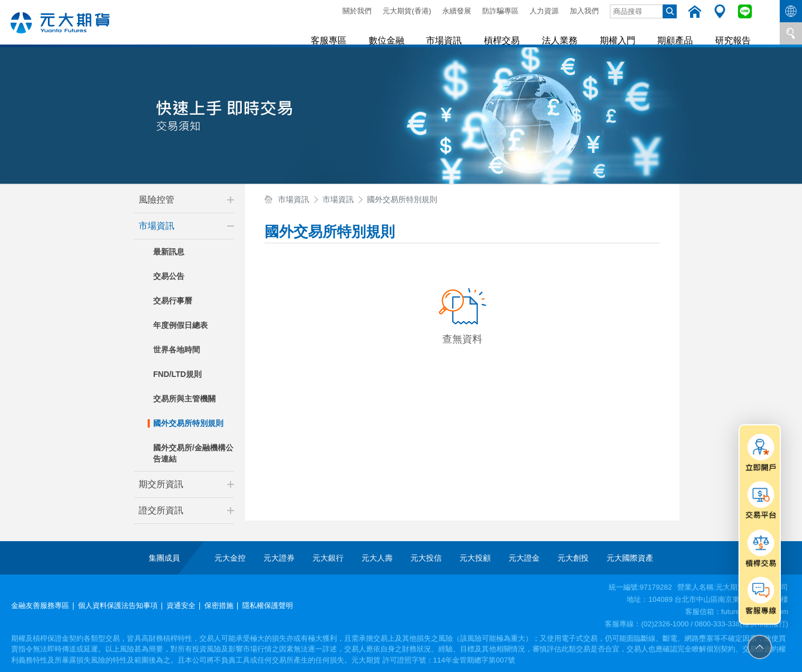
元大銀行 (328, 558)
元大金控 (230, 558)
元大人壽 (377, 558)
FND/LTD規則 (177, 374)
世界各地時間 (177, 350)
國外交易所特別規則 (188, 423)
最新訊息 (169, 252)
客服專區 (344, 33)
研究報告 (734, 33)
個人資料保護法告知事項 (118, 605)
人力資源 (544, 11)
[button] (231, 200)
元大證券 (279, 558)
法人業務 (567, 33)
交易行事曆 (173, 301)
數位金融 (400, 33)
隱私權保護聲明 (268, 605)
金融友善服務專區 (40, 605)
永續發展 (457, 11)
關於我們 (357, 11)
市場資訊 (456, 33)
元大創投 (573, 558)
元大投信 (426, 558)
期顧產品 (678, 33)
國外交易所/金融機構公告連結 (193, 453)
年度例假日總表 (180, 325)
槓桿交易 (511, 33)
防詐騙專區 (500, 11)
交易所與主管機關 (184, 399)
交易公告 (169, 276)
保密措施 (219, 605)
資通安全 (181, 605)
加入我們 (584, 11)
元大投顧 (475, 558)
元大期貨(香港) (407, 11)
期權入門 (623, 33)
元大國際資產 (630, 558)
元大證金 (524, 558)
